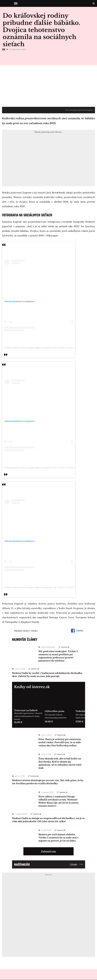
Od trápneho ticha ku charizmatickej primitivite (56, 716)
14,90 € (18, 722)
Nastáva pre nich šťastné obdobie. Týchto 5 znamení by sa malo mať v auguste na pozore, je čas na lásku (59, 838)
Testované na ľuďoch (26, 710)
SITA (4, 49)
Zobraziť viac (48, 851)
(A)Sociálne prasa (55, 711)
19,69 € (49, 722)
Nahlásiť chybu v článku (26, 631)
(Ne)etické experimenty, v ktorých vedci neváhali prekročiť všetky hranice (28, 716)
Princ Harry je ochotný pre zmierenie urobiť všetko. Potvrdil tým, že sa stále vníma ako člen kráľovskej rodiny (60, 742)
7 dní (81, 864)
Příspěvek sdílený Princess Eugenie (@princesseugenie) (28, 348)
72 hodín (73, 864)
